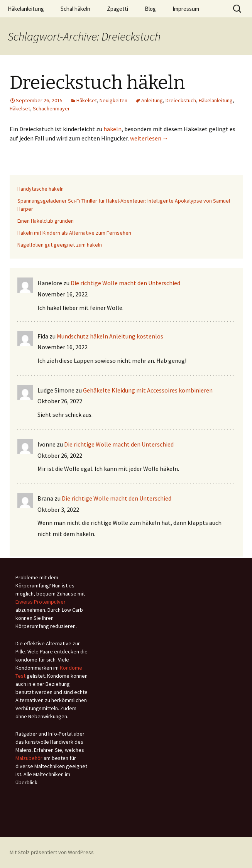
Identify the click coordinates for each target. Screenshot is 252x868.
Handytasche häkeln (41, 189)
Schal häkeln (75, 9)
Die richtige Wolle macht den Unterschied (125, 283)
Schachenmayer (51, 108)
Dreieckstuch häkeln (97, 83)
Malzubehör (29, 758)
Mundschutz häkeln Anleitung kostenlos (110, 336)
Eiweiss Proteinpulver (41, 602)
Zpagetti (118, 9)
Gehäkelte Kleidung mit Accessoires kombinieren (148, 390)
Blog (150, 9)
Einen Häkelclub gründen (46, 221)
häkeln (112, 129)
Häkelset (87, 100)
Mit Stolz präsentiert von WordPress (52, 852)
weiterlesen (149, 138)
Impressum (186, 9)
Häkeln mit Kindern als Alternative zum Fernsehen (74, 233)
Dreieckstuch (181, 100)
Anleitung (152, 100)
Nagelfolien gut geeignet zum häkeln (60, 245)
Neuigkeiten (113, 100)
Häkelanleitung (26, 9)
